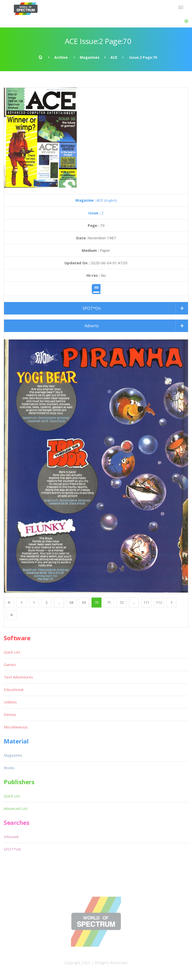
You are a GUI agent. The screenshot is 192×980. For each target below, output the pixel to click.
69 (84, 602)
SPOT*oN (12, 849)
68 (71, 602)
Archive (61, 57)
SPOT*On (92, 308)
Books (9, 768)
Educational (13, 689)
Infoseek (11, 837)
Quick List (12, 652)
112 (159, 602)
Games (10, 664)
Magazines (90, 57)
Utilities (10, 702)
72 (121, 602)
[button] (186, 21)
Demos (10, 714)
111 (146, 602)
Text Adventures (18, 677)
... (59, 602)
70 (96, 602)
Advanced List (16, 808)
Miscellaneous (16, 727)
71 (109, 602)
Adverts (92, 326)
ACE (114, 57)
